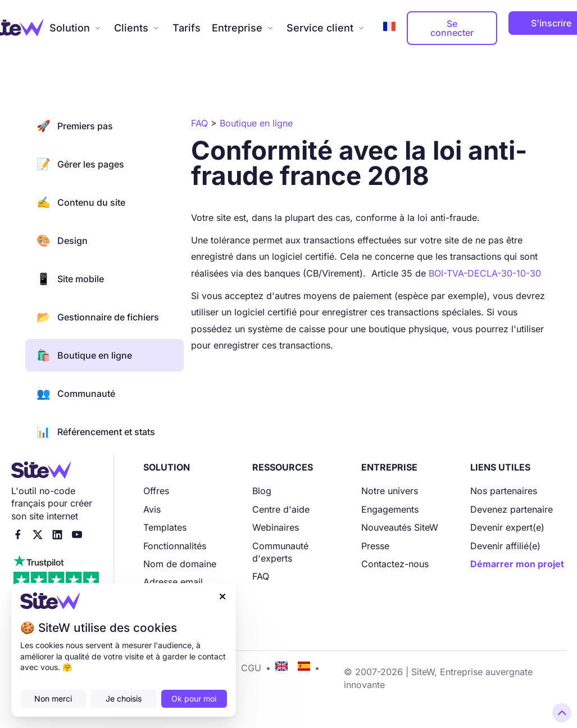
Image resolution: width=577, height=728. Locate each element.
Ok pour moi (194, 698)
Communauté (76, 394)
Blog (262, 491)
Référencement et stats (96, 432)
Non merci (53, 698)
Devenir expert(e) (507, 527)
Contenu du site (81, 202)
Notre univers (390, 491)
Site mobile (70, 279)
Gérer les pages (80, 164)
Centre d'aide (281, 509)
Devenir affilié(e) (505, 546)
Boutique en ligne (84, 355)
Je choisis (124, 698)
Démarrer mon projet (517, 564)
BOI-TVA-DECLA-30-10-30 (485, 273)
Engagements (390, 509)
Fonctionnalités (175, 546)
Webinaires (276, 527)
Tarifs (187, 28)
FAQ (261, 576)
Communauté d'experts (280, 552)
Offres (156, 491)
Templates (165, 527)
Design (62, 241)
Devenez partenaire (512, 509)
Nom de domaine (180, 564)
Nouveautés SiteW (400, 527)
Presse (375, 546)
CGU (251, 668)
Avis (152, 509)
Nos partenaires (504, 491)
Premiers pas (75, 126)
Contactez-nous (395, 564)
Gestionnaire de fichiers (98, 317)
